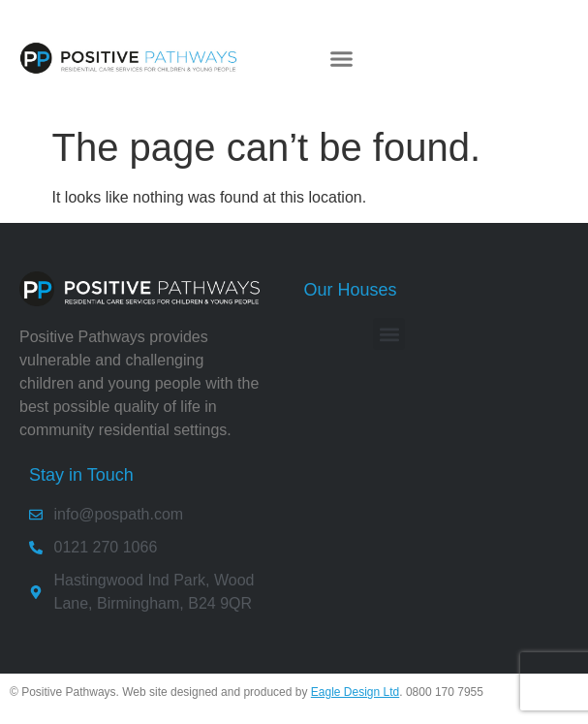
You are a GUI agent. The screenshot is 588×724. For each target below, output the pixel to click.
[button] (342, 58)
